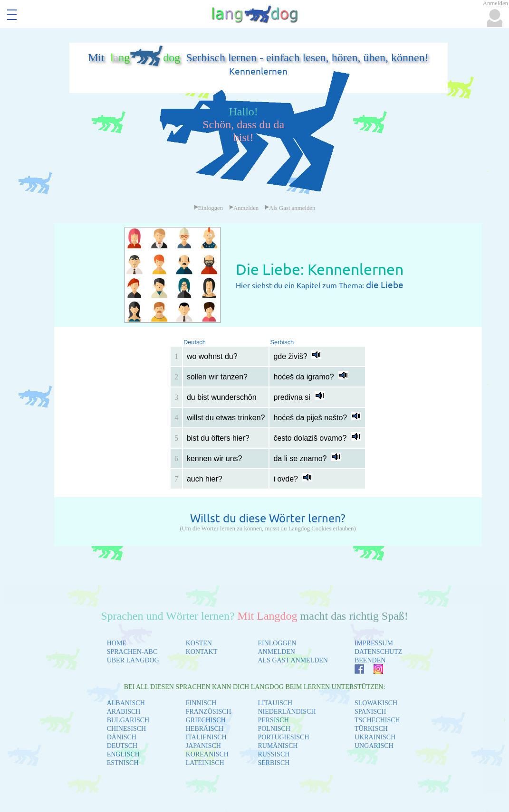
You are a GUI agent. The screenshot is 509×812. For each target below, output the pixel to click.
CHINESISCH (126, 729)
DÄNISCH (122, 737)
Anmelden (244, 208)
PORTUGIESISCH (283, 737)
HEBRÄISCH (205, 729)
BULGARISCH (128, 720)
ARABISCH (124, 712)
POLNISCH (274, 729)
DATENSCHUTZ (378, 652)
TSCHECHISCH (377, 720)
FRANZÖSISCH (209, 712)
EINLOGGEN (277, 643)
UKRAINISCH (375, 737)
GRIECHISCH (206, 720)
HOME (117, 643)
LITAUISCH (275, 703)
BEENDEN (370, 660)
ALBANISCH (126, 703)
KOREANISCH (207, 754)
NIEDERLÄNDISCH (287, 712)
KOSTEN (199, 643)
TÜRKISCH (371, 729)
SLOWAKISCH (376, 703)
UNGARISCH (374, 746)
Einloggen (209, 208)
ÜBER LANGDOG (133, 660)
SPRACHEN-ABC (132, 652)
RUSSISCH (274, 754)
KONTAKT (202, 652)
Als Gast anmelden (290, 208)
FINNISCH (201, 703)
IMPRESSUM (374, 643)
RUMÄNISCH (278, 746)
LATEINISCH (205, 763)
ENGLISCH (123, 754)
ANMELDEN (276, 652)
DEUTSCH (122, 746)
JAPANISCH (203, 746)
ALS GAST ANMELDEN (293, 660)
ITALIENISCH (206, 737)
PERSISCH (273, 720)
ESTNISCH (123, 763)
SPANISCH (370, 712)
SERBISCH (274, 763)
